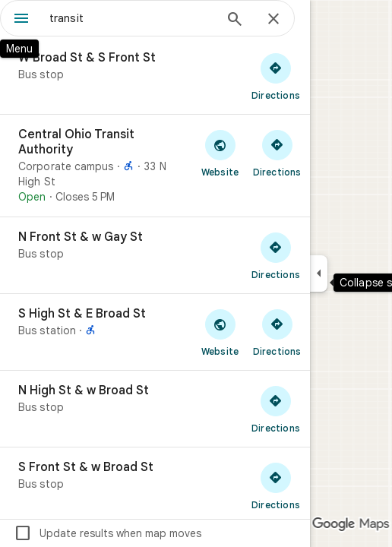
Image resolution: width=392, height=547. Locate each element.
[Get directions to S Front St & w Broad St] (276, 485)
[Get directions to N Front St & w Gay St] (276, 255)
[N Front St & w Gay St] (155, 255)
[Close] (273, 20)
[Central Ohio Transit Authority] (155, 166)
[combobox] (131, 18)
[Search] (235, 21)
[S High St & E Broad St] (155, 332)
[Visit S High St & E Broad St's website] (220, 332)
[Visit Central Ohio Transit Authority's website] (220, 153)
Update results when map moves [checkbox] (107, 533)
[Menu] (21, 20)
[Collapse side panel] (319, 273)
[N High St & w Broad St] (155, 409)
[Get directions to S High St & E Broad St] (277, 332)
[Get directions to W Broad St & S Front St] (276, 76)
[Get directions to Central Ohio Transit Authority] (277, 153)
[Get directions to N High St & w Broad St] (276, 409)
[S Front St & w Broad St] (155, 485)
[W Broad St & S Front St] (155, 76)
